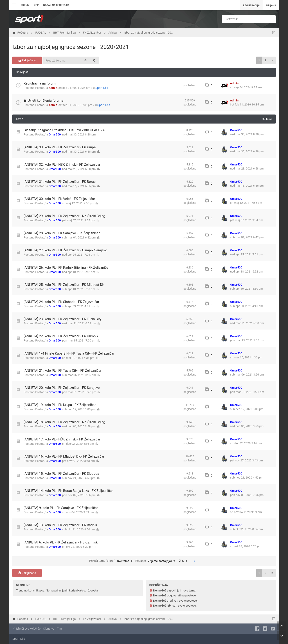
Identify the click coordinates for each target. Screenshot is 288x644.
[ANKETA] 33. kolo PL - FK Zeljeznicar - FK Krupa (60, 147)
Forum (25, 5)
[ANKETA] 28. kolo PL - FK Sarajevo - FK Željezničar (62, 233)
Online (25, 585)
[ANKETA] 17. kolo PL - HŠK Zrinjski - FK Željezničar (62, 439)
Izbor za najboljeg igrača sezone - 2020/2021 (71, 47)
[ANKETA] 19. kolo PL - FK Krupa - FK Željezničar (60, 405)
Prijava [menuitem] (271, 5)
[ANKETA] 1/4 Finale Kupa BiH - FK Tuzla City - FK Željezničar (69, 353)
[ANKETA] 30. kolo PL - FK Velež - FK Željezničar (59, 199)
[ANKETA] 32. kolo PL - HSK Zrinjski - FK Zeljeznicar (62, 165)
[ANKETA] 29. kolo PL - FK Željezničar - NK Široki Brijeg (64, 216)
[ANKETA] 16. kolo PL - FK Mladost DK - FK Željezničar (64, 456)
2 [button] (265, 60)
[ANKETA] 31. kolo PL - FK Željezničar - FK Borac (60, 182)
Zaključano (27, 60)
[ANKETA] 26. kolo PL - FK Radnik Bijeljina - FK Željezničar (67, 268)
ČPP (36, 5)
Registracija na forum (40, 83)
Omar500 (55, 134)
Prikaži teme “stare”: (112, 561)
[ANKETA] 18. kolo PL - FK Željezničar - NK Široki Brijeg (64, 422)
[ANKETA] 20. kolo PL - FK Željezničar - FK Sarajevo (62, 388)
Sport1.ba (102, 88)
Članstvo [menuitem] (49, 629)
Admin (53, 88)
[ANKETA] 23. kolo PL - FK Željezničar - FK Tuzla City (63, 319)
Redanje (156, 561)
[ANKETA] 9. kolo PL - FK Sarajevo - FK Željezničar (61, 508)
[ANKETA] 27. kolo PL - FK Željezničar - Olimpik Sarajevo (65, 250)
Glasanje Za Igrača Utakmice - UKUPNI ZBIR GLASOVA (64, 130)
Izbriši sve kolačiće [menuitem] (26, 629)
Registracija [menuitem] (251, 5)
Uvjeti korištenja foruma (46, 101)
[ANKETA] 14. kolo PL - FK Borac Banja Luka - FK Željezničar (68, 491)
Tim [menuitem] (59, 629)
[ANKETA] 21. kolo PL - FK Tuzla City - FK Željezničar (63, 371)
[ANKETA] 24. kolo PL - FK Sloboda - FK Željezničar (61, 302)
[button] (272, 60)
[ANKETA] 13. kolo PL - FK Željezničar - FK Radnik (60, 525)
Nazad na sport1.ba (56, 5)
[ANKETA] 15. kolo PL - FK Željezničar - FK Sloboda (61, 474)
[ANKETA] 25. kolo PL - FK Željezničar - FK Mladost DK (64, 285)
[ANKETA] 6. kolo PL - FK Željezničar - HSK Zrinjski (61, 542)
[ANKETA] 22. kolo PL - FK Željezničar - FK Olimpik (61, 336)
